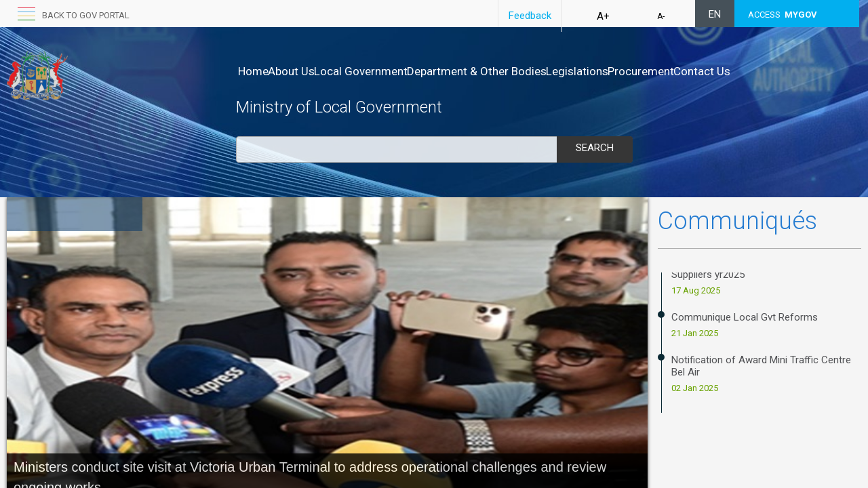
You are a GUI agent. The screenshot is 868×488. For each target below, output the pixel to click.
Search (595, 148)
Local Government (389, 71)
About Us (305, 71)
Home (253, 71)
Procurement (712, 71)
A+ (603, 16)
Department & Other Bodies (519, 71)
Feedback (530, 16)
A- (661, 16)
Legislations (634, 71)
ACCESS (783, 15)
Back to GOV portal (86, 15)
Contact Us (787, 71)
